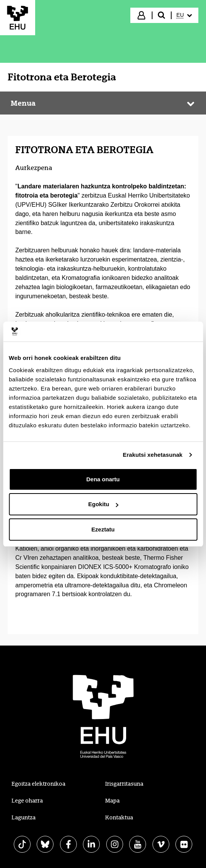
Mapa (112, 801)
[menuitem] (184, 15)
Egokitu (103, 504)
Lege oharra (27, 801)
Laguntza (24, 817)
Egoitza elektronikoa (38, 784)
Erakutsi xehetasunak (152, 455)
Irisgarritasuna (124, 784)
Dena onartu (103, 479)
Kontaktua (119, 817)
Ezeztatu (103, 529)
